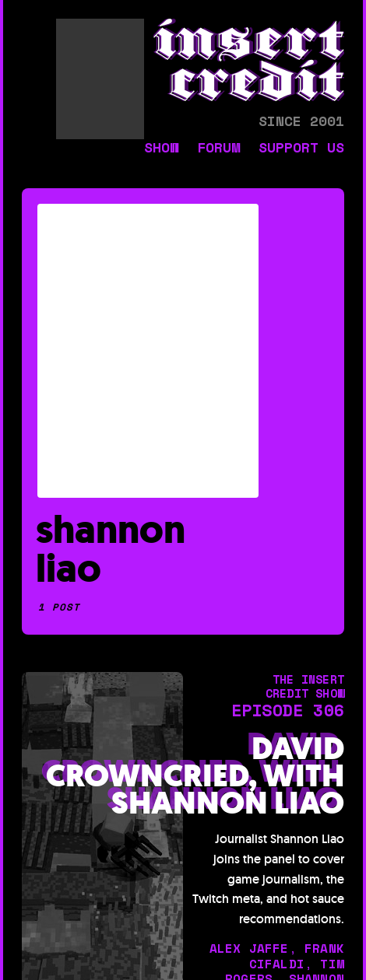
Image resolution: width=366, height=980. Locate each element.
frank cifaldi (297, 955)
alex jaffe (249, 948)
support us (301, 149)
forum (218, 149)
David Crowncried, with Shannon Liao (195, 776)
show (161, 149)
